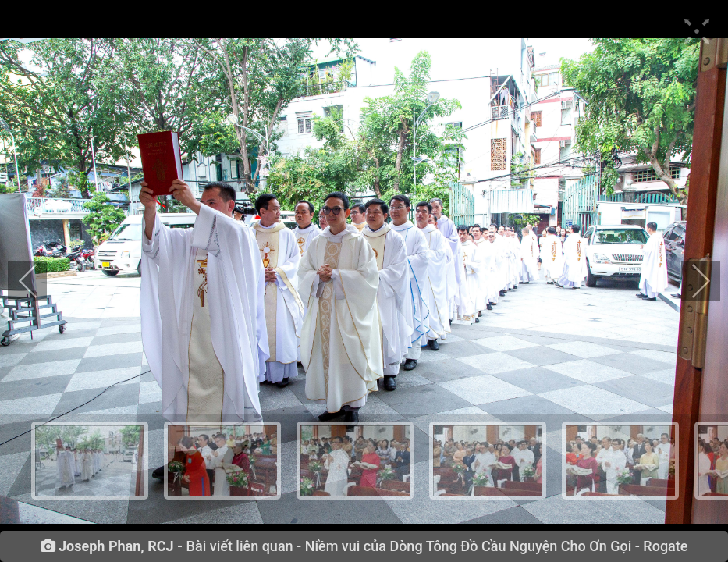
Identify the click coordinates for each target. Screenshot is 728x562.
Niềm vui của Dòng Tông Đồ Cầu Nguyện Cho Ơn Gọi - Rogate (497, 546)
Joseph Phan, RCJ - (121, 546)
